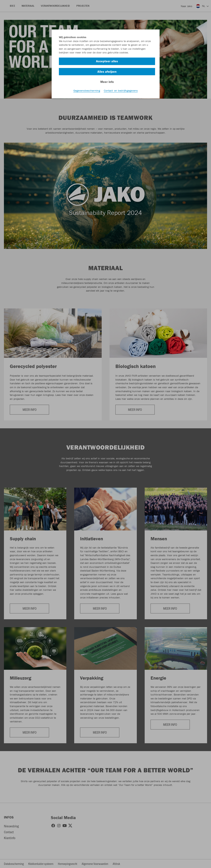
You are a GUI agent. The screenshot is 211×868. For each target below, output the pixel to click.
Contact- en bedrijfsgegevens (121, 91)
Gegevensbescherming (87, 91)
